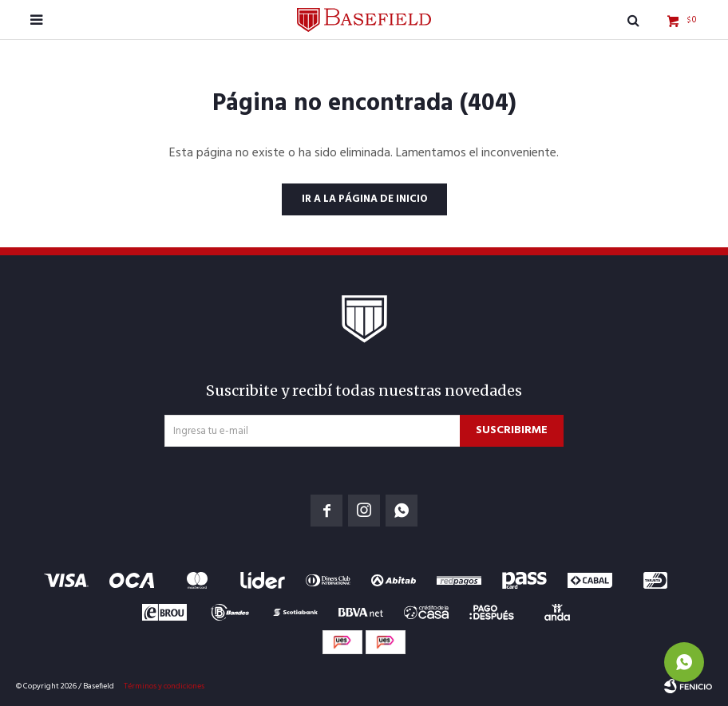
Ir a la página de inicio (364, 199)
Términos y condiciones (164, 686)
